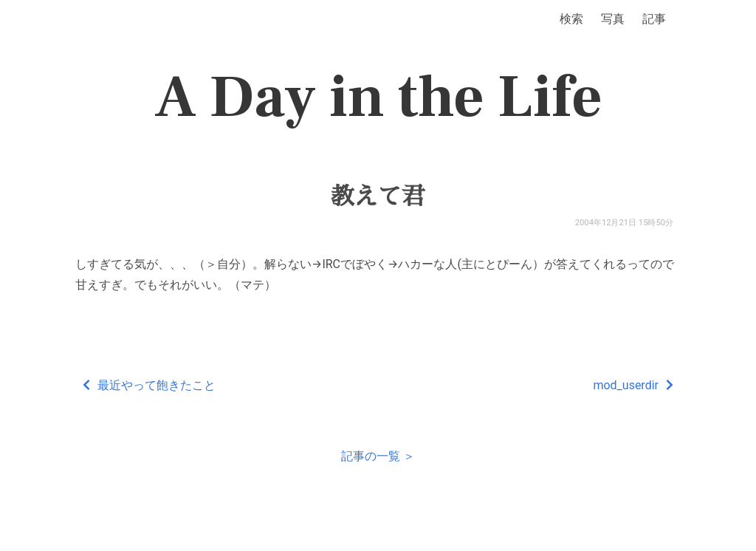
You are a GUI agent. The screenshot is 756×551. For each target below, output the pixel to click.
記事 (654, 19)
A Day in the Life (378, 97)
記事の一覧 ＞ (378, 456)
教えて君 (378, 196)
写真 (613, 19)
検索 (571, 19)
